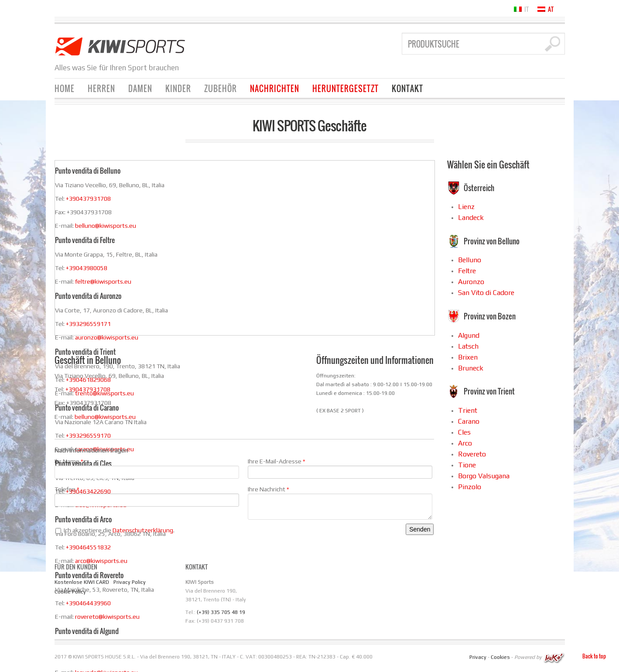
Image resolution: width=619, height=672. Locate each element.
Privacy (478, 657)
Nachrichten (275, 89)
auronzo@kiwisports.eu (107, 337)
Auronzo (471, 282)
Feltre (467, 271)
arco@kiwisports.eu (101, 561)
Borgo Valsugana (484, 476)
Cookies (500, 657)
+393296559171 (88, 324)
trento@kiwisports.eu (104, 393)
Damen (140, 89)
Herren (101, 89)
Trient (468, 410)
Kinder (178, 89)
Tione (467, 465)
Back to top (594, 656)
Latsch (468, 346)
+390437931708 (88, 199)
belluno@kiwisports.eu (106, 226)
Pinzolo (470, 487)
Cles (464, 432)
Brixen (468, 357)
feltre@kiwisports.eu (103, 281)
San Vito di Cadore (486, 293)
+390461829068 (88, 380)
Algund (469, 335)
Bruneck (471, 368)
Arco (465, 443)
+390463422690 (88, 491)
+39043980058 (87, 268)
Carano (469, 421)
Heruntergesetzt (345, 89)
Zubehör (221, 89)
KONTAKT (407, 89)
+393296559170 (88, 435)
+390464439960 (88, 603)
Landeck (471, 218)
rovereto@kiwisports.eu (107, 617)
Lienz (466, 207)
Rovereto (472, 454)
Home (65, 89)
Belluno (470, 260)
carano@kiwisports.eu (104, 449)
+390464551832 (88, 547)
